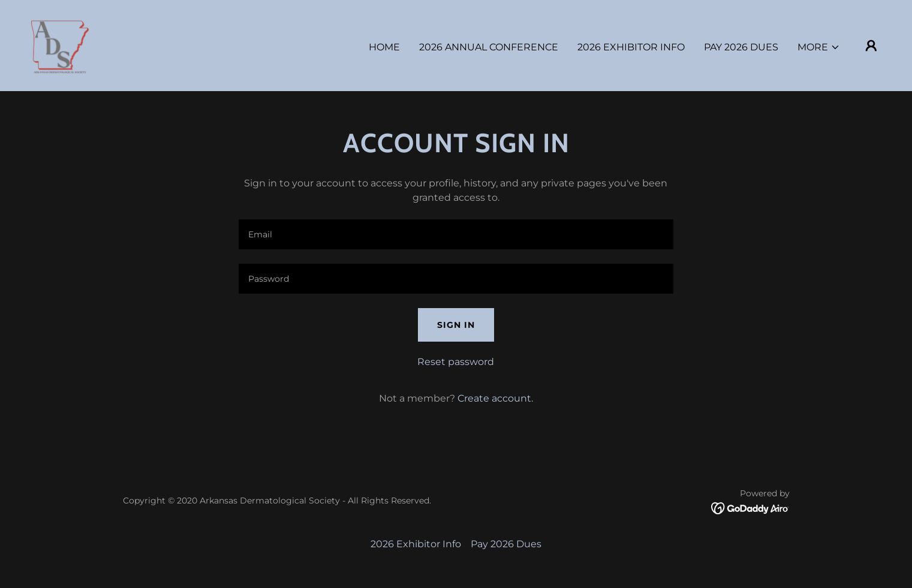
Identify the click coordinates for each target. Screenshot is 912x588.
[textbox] (456, 234)
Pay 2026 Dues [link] (741, 47)
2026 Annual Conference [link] (489, 47)
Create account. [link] (495, 398)
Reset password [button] (456, 362)
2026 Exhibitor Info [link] (631, 47)
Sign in (456, 325)
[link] (60, 45)
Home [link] (384, 47)
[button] (819, 47)
